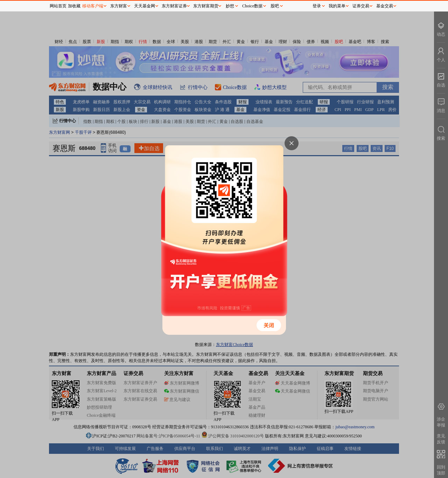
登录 (317, 6)
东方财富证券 (174, 6)
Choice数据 (252, 6)
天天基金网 (145, 6)
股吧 (275, 6)
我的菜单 (337, 6)
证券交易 (361, 6)
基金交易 (385, 6)
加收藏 (74, 6)
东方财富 (119, 6)
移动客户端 (93, 6)
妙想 (230, 6)
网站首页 (58, 6)
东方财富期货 (206, 6)
